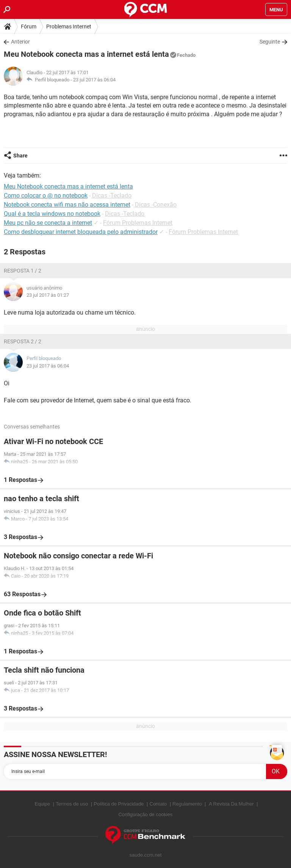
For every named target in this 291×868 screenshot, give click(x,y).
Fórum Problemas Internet (138, 223)
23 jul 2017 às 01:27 (48, 295)
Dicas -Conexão (156, 205)
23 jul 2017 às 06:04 (94, 80)
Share (20, 156)
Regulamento (187, 804)
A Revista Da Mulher (231, 804)
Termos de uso (72, 804)
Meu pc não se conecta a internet (48, 223)
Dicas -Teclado (112, 196)
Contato (158, 804)
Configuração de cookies (145, 814)
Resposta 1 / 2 (23, 271)
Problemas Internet (69, 26)
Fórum (29, 26)
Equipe (42, 804)
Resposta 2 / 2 (23, 341)
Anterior (20, 42)
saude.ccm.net (146, 855)
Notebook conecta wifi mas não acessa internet (67, 205)
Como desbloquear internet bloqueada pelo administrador (81, 232)
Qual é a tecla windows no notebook (52, 214)
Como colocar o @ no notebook (46, 196)
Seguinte (270, 42)
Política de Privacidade (119, 804)
